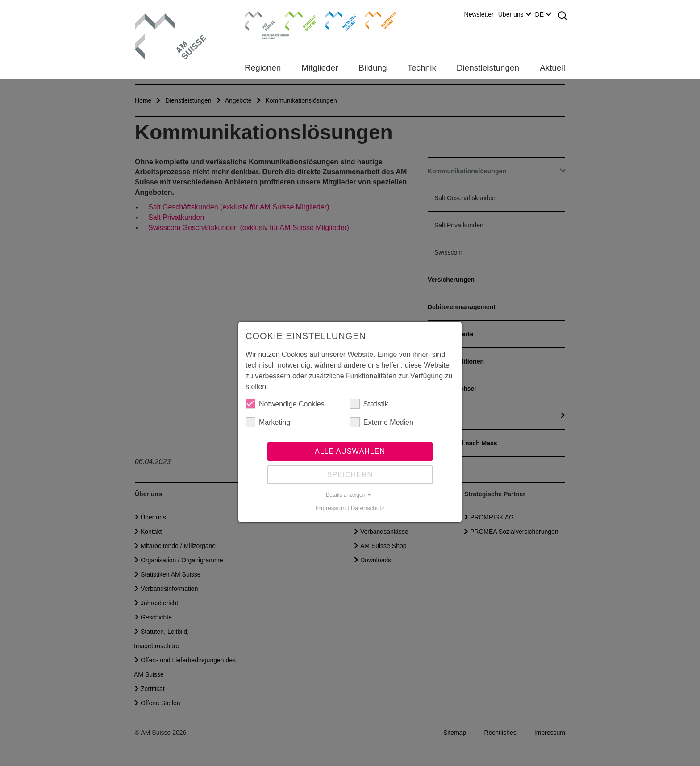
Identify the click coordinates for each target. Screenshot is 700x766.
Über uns (515, 14)
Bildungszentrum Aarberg (260, 20)
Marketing (268, 422)
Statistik (369, 404)
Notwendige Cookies (285, 404)
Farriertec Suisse (377, 20)
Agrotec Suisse (294, 20)
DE (543, 14)
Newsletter (479, 14)
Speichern (350, 475)
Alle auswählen (350, 451)
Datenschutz (367, 508)
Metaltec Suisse (335, 20)
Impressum (331, 508)
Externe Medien (382, 422)
